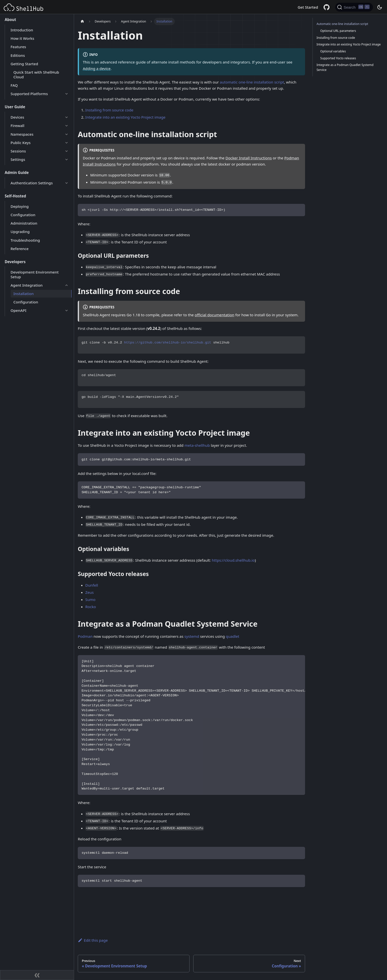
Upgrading (20, 232)
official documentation (215, 315)
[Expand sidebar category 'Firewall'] (66, 126)
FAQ (14, 85)
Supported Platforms (29, 94)
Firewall (18, 126)
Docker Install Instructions (249, 158)
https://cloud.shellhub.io (233, 560)
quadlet (233, 636)
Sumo (90, 599)
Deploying (20, 206)
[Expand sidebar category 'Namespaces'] (66, 134)
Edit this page (93, 940)
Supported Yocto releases (338, 58)
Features (18, 47)
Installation (23, 294)
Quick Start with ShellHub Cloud (36, 75)
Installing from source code (109, 110)
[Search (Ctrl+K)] (354, 7)
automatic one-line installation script (252, 82)
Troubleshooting (25, 240)
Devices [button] (17, 117)
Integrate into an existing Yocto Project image (126, 117)
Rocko (91, 607)
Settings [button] (18, 159)
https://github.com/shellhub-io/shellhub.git (168, 343)
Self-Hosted (15, 196)
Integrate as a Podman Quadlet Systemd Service (345, 67)
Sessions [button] (18, 151)
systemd (192, 636)
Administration (24, 223)
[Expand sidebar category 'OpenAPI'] (66, 311)
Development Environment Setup (35, 274)
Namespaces (22, 134)
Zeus (90, 592)
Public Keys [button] (21, 143)
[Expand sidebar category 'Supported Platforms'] (66, 94)
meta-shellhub (197, 445)
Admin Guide (17, 172)
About (10, 20)
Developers (15, 262)
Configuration (23, 215)
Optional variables (333, 51)
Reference (20, 249)
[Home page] (82, 21)
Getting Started (24, 64)
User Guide (15, 107)
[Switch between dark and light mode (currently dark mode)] (379, 7)
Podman (85, 636)
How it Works (22, 38)
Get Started (308, 7)
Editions (18, 55)
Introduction (22, 30)
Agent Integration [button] (27, 285)
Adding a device (97, 68)
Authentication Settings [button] (32, 183)
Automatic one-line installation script (342, 24)
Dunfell (92, 585)
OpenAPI (19, 310)
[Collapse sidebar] (37, 975)
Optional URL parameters (338, 31)
